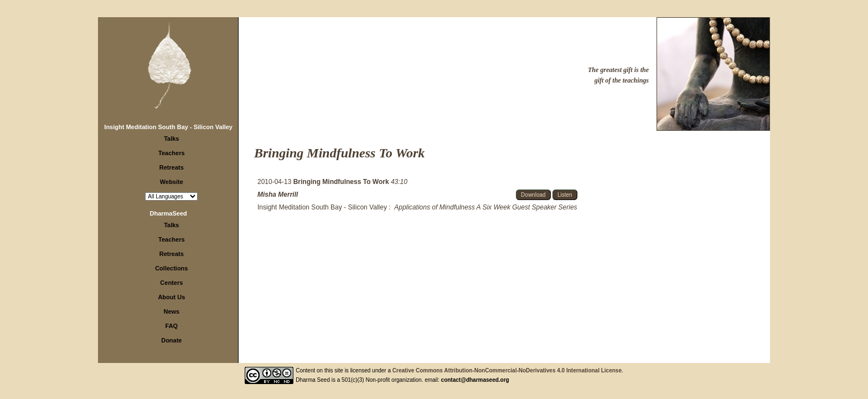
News (171, 311)
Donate (171, 340)
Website (172, 182)
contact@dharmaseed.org (475, 380)
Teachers (172, 153)
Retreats (172, 167)
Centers (171, 283)
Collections (171, 268)
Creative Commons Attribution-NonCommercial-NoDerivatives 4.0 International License (507, 370)
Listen (565, 195)
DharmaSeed (169, 213)
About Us (171, 297)
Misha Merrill (278, 195)
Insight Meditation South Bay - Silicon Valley (168, 127)
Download (533, 195)
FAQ (172, 326)
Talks (171, 139)
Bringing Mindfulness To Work (342, 182)
